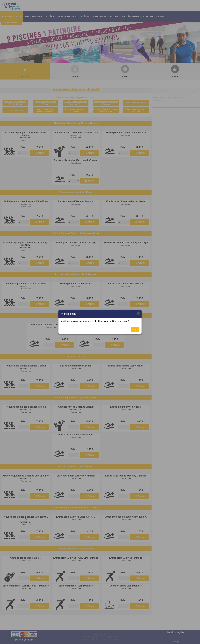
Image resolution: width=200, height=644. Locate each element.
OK (135, 329)
